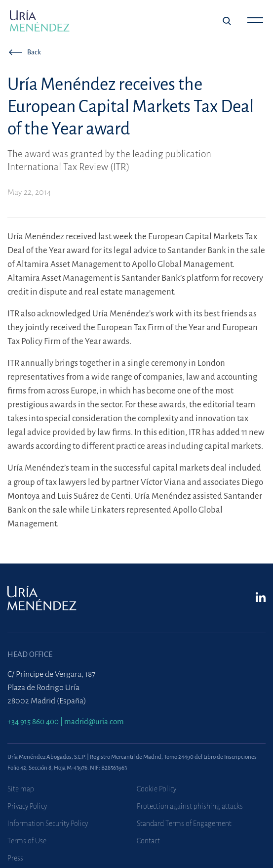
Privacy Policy (27, 806)
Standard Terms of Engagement (184, 824)
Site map (21, 789)
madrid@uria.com (94, 721)
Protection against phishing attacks (190, 806)
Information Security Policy (48, 824)
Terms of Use (27, 841)
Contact (148, 841)
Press (15, 858)
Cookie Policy (156, 789)
